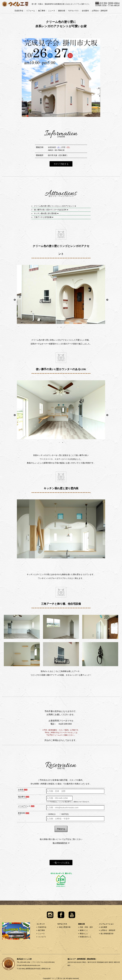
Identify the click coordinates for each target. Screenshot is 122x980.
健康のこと (84, 930)
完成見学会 (19, 11)
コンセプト (42, 937)
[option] (61, 294)
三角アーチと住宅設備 (43, 217)
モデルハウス (73, 11)
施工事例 (42, 11)
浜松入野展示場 (65, 927)
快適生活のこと (85, 937)
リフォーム (31, 11)
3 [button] (64, 327)
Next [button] (107, 300)
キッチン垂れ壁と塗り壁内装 (45, 213)
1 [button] (58, 327)
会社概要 (104, 927)
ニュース (52, 11)
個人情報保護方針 (60, 843)
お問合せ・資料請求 (100, 11)
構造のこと (84, 934)
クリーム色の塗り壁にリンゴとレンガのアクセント (54, 206)
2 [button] (61, 327)
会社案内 (85, 11)
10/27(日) (65, 814)
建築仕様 (62, 11)
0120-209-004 (65, 724)
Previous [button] (15, 300)
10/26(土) (52, 814)
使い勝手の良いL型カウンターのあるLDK (50, 210)
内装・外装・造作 (86, 927)
